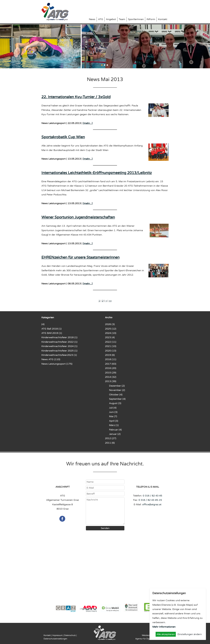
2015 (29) (111, 373)
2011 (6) (110, 443)
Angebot (111, 19)
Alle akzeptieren (166, 634)
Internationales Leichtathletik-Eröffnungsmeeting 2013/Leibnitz (97, 173)
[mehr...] (88, 123)
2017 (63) (111, 364)
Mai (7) (113, 416)
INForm (151, 19)
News (92, 19)
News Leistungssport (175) (57, 364)
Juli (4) (113, 408)
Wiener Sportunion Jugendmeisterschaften (78, 217)
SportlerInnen (136, 19)
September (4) (117, 399)
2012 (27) (111, 438)
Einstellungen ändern (190, 634)
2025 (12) (111, 329)
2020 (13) (111, 351)
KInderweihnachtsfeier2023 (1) (59, 355)
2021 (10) (111, 346)
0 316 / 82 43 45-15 (150, 500)
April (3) (114, 421)
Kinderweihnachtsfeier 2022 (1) (59, 342)
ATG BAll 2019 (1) (52, 333)
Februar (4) (115, 430)
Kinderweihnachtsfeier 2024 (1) (59, 346)
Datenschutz (70, 635)
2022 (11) (111, 342)
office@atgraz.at (152, 504)
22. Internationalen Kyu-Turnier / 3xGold (76, 97)
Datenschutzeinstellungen (55, 639)
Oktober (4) (116, 395)
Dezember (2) (117, 386)
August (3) (115, 403)
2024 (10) (111, 333)
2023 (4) (110, 337)
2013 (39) (111, 381)
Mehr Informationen (164, 627)
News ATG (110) (51, 359)
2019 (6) (110, 355)
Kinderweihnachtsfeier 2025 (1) (59, 351)
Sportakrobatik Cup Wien (63, 137)
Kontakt (163, 19)
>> (110, 301)
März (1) (114, 425)
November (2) (117, 390)
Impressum (57, 635)
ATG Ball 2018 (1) (51, 329)
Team (122, 19)
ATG (101, 19)
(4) (43, 324)
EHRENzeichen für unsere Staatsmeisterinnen (80, 257)
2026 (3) (110, 324)
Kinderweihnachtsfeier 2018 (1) (59, 337)
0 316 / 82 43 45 (152, 496)
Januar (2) (115, 434)
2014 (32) (111, 377)
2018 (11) (111, 359)
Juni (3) (113, 412)
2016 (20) (111, 368)
